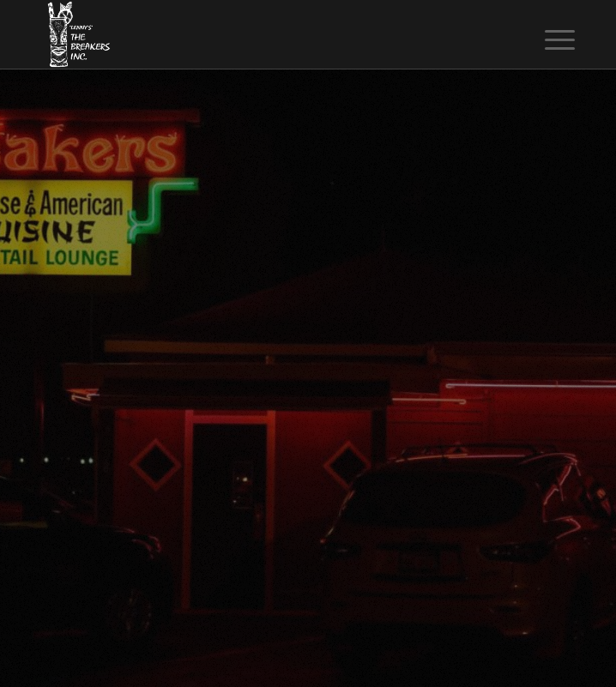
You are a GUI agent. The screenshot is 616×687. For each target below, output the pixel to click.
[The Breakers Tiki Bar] (256, 34)
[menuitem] (547, 36)
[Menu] (547, 36)
